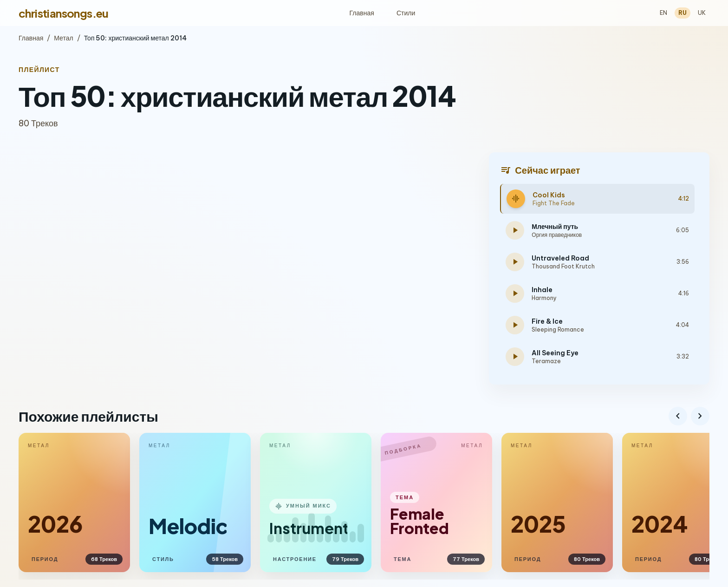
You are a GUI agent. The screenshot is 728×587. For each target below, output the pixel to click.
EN (663, 13)
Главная (362, 13)
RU (682, 13)
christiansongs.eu (64, 13)
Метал (63, 38)
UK (702, 13)
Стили (406, 13)
